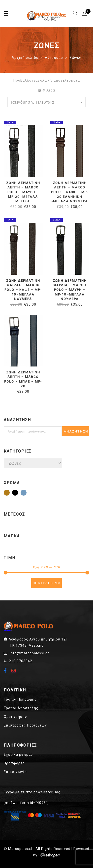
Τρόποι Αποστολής (21, 708)
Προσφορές (14, 763)
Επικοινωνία (15, 772)
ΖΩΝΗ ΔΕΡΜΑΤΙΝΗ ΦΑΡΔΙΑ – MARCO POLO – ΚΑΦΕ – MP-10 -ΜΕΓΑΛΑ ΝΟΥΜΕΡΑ (23, 290)
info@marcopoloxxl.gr (29, 653)
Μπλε (26, 493)
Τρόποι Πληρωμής (20, 699)
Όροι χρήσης (15, 717)
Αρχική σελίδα (25, 58)
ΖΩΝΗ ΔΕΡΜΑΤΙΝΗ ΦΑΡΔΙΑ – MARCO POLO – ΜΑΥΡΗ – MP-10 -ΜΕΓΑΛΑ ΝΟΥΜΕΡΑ (70, 290)
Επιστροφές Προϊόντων (25, 725)
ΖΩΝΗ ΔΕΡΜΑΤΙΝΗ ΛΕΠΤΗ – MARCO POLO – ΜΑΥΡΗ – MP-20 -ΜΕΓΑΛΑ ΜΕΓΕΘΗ (23, 192)
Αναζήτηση (76, 431)
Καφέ (9, 493)
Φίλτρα (47, 90)
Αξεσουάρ (54, 58)
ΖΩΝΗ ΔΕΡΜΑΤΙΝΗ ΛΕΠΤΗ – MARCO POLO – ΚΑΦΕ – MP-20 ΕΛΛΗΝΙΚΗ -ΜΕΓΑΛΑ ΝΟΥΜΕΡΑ (70, 192)
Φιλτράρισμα (47, 583)
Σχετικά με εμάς (18, 754)
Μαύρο (18, 493)
